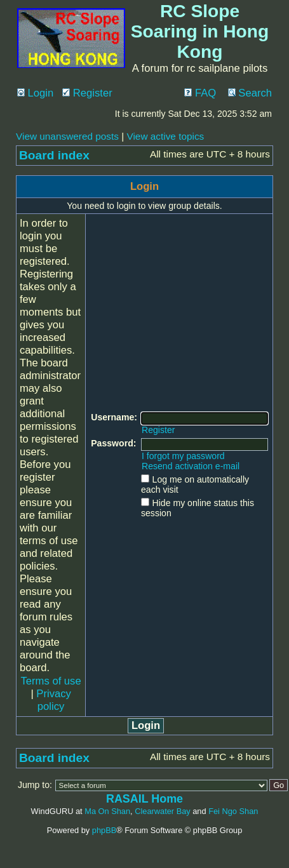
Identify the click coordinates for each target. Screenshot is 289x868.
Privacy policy (54, 700)
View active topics (165, 136)
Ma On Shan (107, 811)
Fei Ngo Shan (233, 811)
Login (35, 93)
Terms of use (51, 681)
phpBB (104, 830)
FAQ (200, 93)
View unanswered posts (67, 136)
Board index (54, 155)
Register (87, 93)
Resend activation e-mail (191, 466)
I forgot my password (183, 456)
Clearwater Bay (162, 811)
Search (250, 93)
